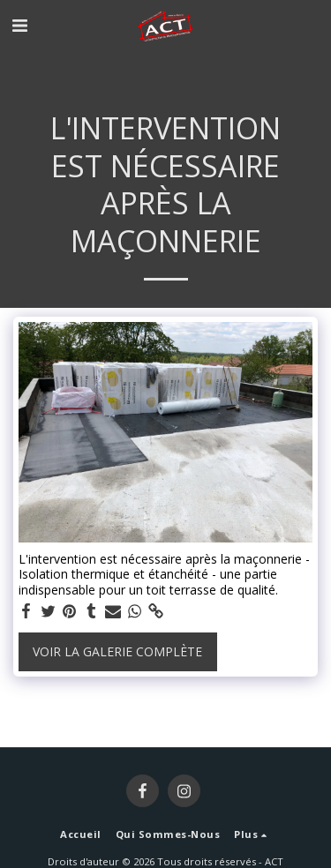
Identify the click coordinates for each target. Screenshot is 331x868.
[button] (19, 25)
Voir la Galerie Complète (117, 651)
